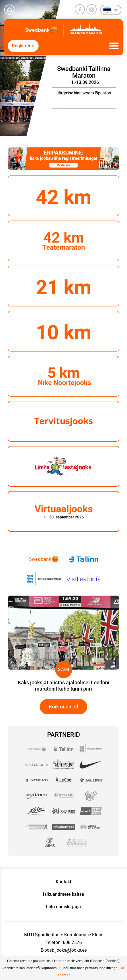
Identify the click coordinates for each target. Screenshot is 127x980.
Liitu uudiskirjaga (63, 907)
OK (60, 968)
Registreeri (23, 46)
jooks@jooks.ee (71, 950)
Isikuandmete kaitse (63, 894)
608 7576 (72, 942)
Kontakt (63, 882)
